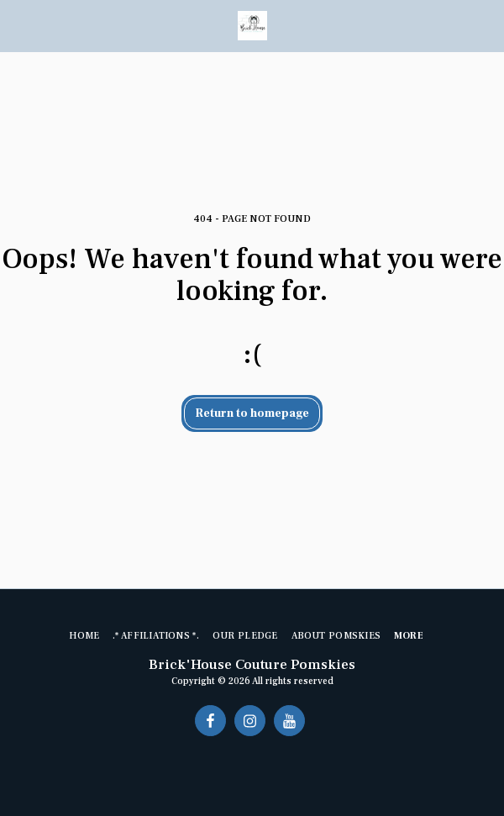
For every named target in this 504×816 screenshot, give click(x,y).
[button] (18, 25)
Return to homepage (252, 413)
